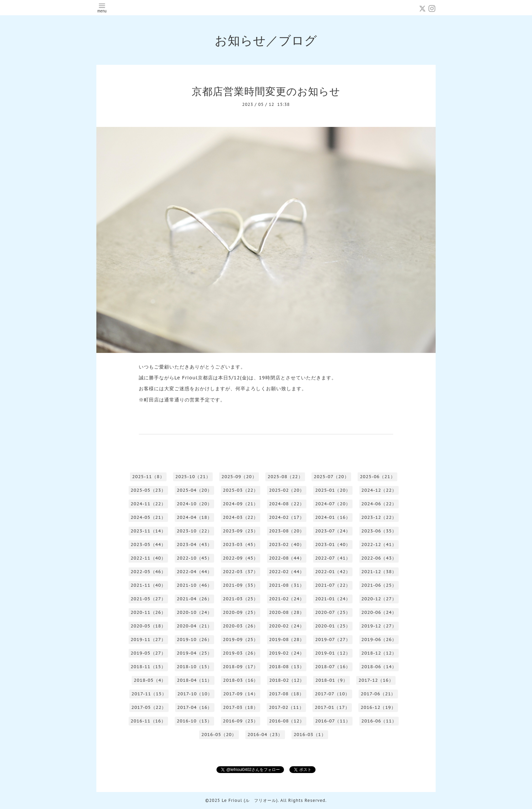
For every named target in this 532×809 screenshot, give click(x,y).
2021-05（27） (148, 599)
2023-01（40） (333, 544)
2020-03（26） (241, 626)
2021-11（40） (148, 585)
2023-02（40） (287, 544)
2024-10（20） (194, 504)
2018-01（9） (331, 680)
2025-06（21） (378, 477)
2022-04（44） (194, 572)
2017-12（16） (376, 680)
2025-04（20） (194, 490)
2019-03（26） (241, 653)
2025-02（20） (287, 490)
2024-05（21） (148, 517)
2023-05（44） (148, 544)
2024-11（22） (148, 504)
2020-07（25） (333, 612)
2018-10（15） (194, 667)
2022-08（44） (287, 558)
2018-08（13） (287, 667)
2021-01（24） (333, 599)
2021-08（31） (287, 585)
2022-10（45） (194, 558)
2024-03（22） (241, 517)
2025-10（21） (193, 477)
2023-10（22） (194, 531)
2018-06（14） (379, 667)
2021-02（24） (287, 599)
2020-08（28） (287, 612)
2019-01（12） (333, 653)
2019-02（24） (287, 653)
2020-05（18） (148, 626)
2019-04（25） (194, 653)
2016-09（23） (241, 721)
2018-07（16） (333, 667)
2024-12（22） (379, 490)
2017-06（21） (378, 694)
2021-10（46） (194, 585)
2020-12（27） (379, 599)
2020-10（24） (194, 612)
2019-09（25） (241, 639)
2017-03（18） (240, 707)
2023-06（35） (379, 531)
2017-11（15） (149, 694)
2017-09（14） (241, 694)
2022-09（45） (241, 558)
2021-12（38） (379, 572)
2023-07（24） (333, 531)
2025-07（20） (331, 477)
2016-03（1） (310, 735)
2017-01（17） (332, 707)
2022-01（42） (333, 572)
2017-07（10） (332, 694)
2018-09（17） (241, 667)
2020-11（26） (148, 612)
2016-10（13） (194, 721)
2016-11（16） (148, 721)
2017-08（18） (287, 694)
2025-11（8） (148, 477)
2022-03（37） (241, 572)
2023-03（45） (241, 544)
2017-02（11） (287, 707)
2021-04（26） (194, 599)
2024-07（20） (333, 504)
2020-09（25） (241, 612)
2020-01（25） (333, 626)
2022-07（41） (333, 558)
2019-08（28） (287, 639)
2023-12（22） (379, 517)
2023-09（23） (241, 531)
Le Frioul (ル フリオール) (250, 800)
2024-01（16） (333, 517)
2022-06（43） (379, 558)
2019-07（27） (333, 639)
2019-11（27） (148, 639)
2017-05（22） (149, 707)
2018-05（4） (150, 680)
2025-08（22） (285, 477)
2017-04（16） (195, 707)
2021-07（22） (333, 585)
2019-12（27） (379, 626)
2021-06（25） (379, 585)
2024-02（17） (287, 517)
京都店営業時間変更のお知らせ (266, 91)
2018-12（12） (379, 653)
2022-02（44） (287, 572)
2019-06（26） (379, 639)
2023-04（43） (194, 544)
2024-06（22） (379, 504)
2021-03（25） (241, 599)
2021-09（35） (241, 585)
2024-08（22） (287, 504)
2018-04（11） (194, 680)
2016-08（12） (287, 721)
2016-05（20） (219, 735)
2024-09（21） (241, 504)
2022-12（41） (379, 544)
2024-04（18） (194, 517)
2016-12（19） (378, 707)
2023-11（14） (148, 531)
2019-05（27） (148, 653)
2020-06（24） (379, 612)
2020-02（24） (287, 626)
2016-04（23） (265, 735)
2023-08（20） (287, 531)
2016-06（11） (379, 721)
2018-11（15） (148, 667)
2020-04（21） (194, 626)
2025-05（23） (148, 490)
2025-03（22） (241, 490)
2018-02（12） (287, 680)
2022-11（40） (148, 558)
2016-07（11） (333, 721)
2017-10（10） (195, 694)
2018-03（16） (241, 680)
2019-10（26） (194, 639)
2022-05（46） (148, 572)
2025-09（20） (239, 477)
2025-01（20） (333, 490)
